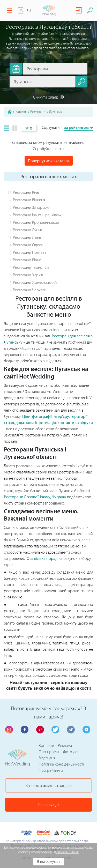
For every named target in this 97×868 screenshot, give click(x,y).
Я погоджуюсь (48, 862)
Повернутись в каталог (49, 161)
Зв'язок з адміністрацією (49, 785)
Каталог (21, 112)
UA (21, 10)
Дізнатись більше (66, 852)
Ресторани (38, 112)
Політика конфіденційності (61, 764)
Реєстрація (48, 804)
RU (29, 10)
